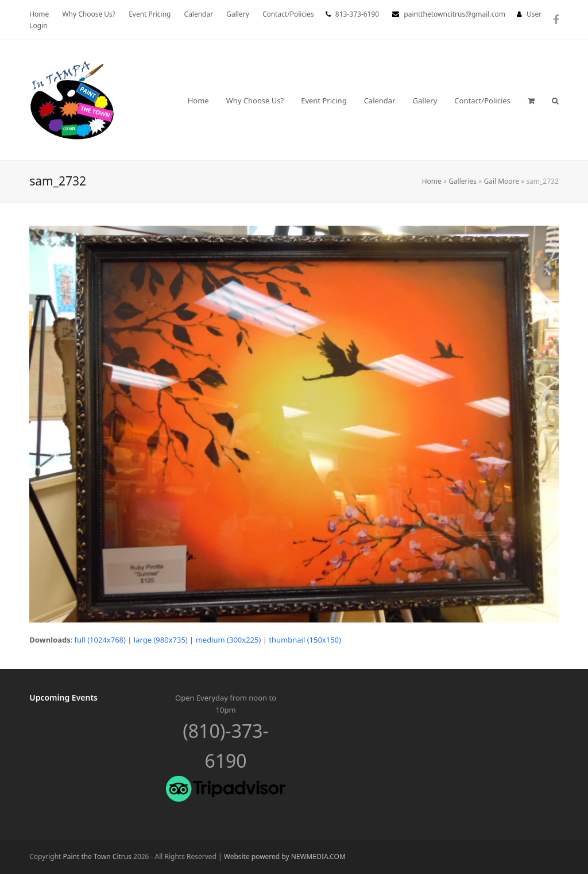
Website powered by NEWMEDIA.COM (285, 856)
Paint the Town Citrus (97, 856)
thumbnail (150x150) (305, 640)
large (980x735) (161, 640)
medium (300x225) (229, 640)
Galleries (463, 181)
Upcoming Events (63, 697)
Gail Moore (501, 181)
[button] (531, 100)
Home (432, 181)
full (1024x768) (100, 640)
